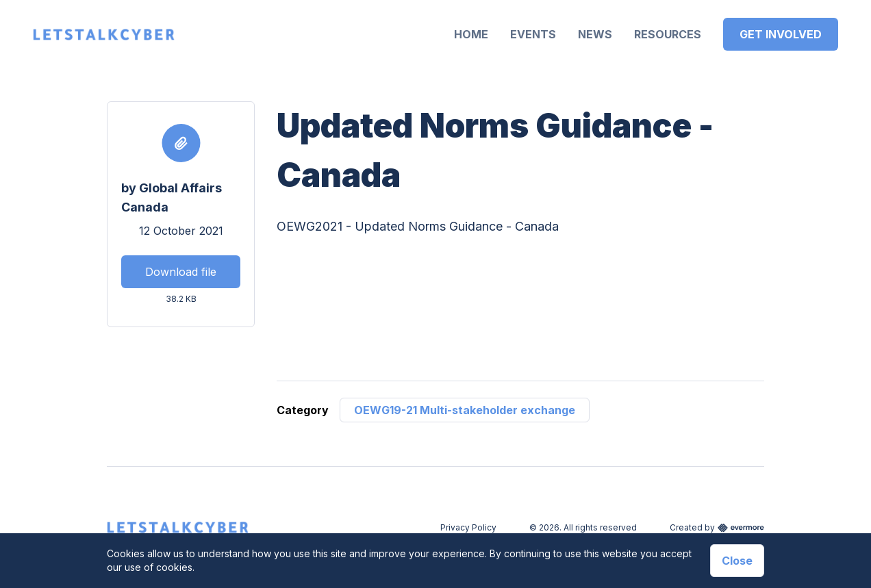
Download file (181, 272)
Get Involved (781, 34)
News (595, 34)
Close (737, 561)
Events (533, 34)
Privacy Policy (468, 527)
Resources (668, 34)
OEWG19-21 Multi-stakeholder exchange (465, 410)
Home (471, 34)
